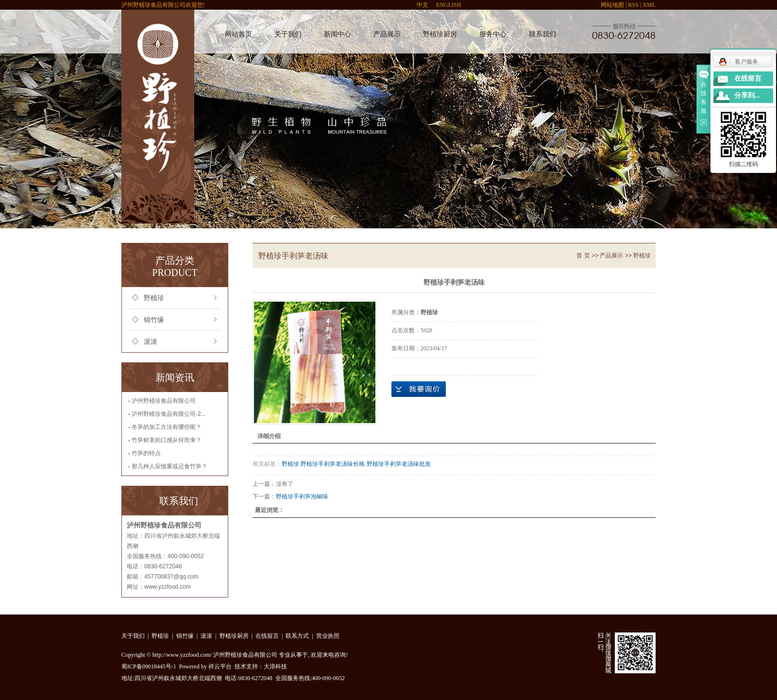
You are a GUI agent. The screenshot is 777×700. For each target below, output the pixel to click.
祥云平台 (220, 666)
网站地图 (612, 5)
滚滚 (151, 342)
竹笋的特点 (146, 453)
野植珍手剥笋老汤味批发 (399, 464)
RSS (633, 5)
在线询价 (419, 389)
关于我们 (288, 34)
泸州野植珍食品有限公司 (164, 401)
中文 (422, 5)
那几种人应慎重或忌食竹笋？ (169, 466)
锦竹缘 (154, 320)
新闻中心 (338, 34)
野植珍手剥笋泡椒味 (302, 496)
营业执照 (328, 636)
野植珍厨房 (440, 34)
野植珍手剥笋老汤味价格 (333, 464)
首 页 (583, 256)
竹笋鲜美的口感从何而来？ (167, 440)
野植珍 (154, 298)
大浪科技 (275, 666)
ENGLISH (448, 5)
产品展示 (387, 34)
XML (649, 5)
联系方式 (297, 636)
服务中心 (493, 34)
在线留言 (267, 636)
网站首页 (238, 34)
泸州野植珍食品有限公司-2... (169, 414)
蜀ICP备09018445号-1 (149, 666)
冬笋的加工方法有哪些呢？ (167, 427)
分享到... (747, 95)
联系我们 (542, 34)
